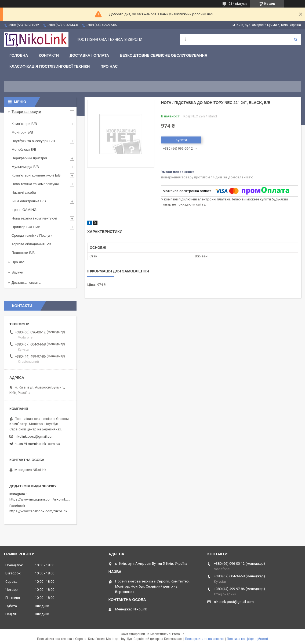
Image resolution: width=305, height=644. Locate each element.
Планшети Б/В (23, 253)
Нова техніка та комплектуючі (35, 184)
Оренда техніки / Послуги (32, 235)
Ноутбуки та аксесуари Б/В (33, 141)
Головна (19, 55)
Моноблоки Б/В (24, 150)
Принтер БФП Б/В (26, 227)
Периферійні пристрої (29, 158)
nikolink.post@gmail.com (35, 436)
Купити (181, 140)
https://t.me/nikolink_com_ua (37, 444)
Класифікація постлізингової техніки (50, 66)
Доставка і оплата (89, 55)
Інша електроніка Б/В (29, 201)
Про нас (109, 66)
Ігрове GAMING (24, 210)
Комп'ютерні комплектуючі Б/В (36, 175)
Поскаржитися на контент (205, 639)
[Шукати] (296, 39)
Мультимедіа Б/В (25, 167)
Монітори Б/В (22, 132)
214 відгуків (238, 4)
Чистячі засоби (24, 193)
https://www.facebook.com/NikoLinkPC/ (41, 511)
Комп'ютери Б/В (24, 124)
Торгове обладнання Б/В (31, 244)
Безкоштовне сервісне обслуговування (164, 55)
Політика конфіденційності (247, 639)
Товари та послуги (26, 112)
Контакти (49, 55)
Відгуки (17, 272)
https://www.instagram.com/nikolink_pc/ (41, 499)
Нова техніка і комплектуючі (34, 218)
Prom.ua (178, 634)
